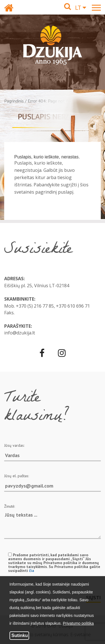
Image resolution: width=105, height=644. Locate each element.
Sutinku (20, 635)
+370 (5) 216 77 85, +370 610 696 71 (53, 306)
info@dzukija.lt (20, 333)
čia (32, 571)
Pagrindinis (14, 101)
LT (81, 8)
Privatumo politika (78, 623)
